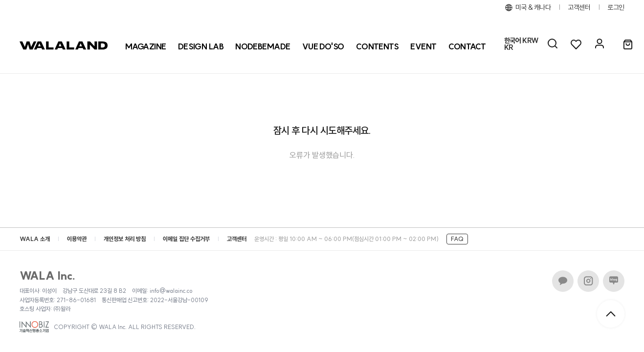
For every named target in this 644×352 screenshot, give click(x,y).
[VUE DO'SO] (323, 46)
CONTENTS (378, 46)
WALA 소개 (35, 239)
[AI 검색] (553, 44)
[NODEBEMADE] (263, 46)
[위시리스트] (576, 44)
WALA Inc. (48, 276)
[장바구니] (628, 45)
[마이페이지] (600, 44)
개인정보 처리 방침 (125, 239)
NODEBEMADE (263, 46)
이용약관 (77, 239)
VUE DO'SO (323, 46)
